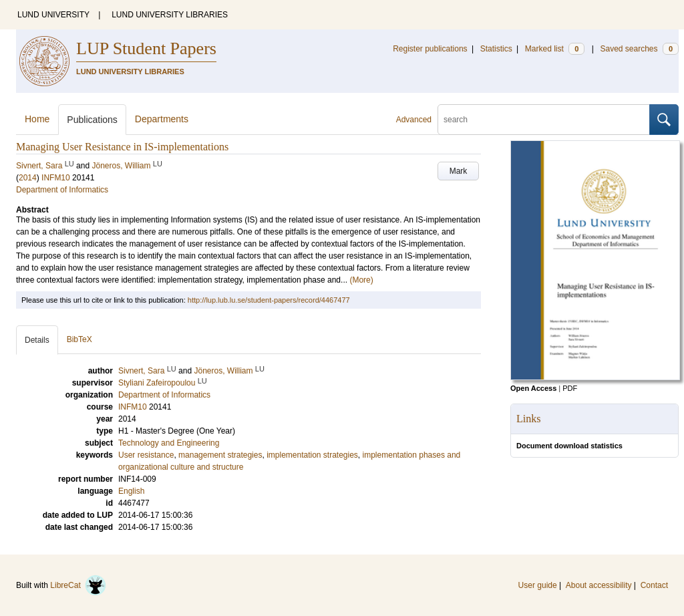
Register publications (430, 49)
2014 (28, 178)
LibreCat (78, 585)
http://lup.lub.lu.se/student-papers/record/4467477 (269, 300)
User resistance (146, 455)
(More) (361, 280)
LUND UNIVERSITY (53, 15)
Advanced (414, 120)
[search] (544, 120)
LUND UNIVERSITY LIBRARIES (170, 15)
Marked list (555, 49)
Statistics (496, 49)
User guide (538, 585)
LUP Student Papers (146, 48)
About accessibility (599, 585)
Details (37, 340)
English (131, 491)
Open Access (533, 388)
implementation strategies (312, 455)
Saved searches (639, 49)
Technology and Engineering (169, 443)
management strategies (220, 455)
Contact (654, 585)
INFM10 (56, 178)
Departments (162, 119)
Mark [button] (459, 171)
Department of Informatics (62, 190)
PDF (570, 388)
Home (37, 119)
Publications (92, 120)
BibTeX (79, 339)
